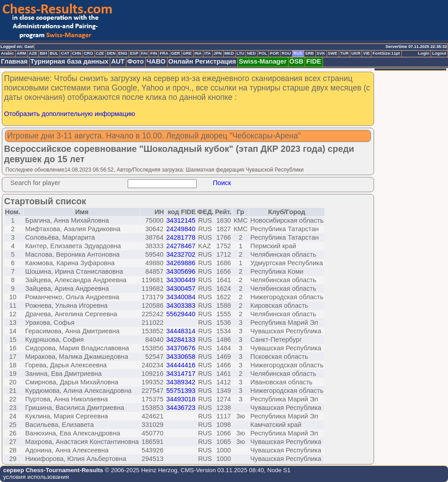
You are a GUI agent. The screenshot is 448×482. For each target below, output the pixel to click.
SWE (333, 53)
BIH (43, 53)
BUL (54, 53)
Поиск (222, 183)
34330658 (181, 357)
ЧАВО (156, 61)
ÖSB (297, 61)
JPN (218, 53)
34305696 (181, 271)
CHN (77, 53)
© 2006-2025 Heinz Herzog (140, 470)
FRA (164, 53)
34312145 (181, 220)
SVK (321, 53)
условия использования (36, 477)
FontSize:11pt (386, 53)
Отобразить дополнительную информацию (70, 114)
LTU (240, 53)
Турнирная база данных (69, 61)
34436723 (181, 408)
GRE (187, 53)
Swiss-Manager (263, 61)
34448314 (181, 331)
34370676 (181, 348)
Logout (439, 53)
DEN (111, 53)
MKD (229, 53)
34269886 (181, 263)
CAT (65, 53)
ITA (207, 53)
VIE (366, 53)
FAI (144, 53)
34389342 (181, 382)
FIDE (313, 61)
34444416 (181, 365)
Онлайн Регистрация (202, 61)
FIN (153, 53)
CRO (88, 53)
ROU (286, 53)
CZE (100, 53)
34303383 (181, 306)
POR (274, 53)
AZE (33, 53)
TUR (344, 53)
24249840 (181, 229)
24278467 (181, 246)
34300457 (181, 288)
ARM (21, 53)
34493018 (181, 399)
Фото (136, 61)
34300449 (181, 280)
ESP (134, 53)
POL (263, 53)
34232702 (181, 254)
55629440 (181, 314)
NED (251, 53)
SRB (310, 53)
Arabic (7, 53)
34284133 (181, 340)
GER (176, 53)
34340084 (181, 297)
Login (424, 53)
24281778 (181, 237)
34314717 (181, 374)
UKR (356, 53)
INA (198, 53)
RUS (298, 53)
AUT (118, 61)
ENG (123, 53)
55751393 (181, 391)
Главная (14, 61)
